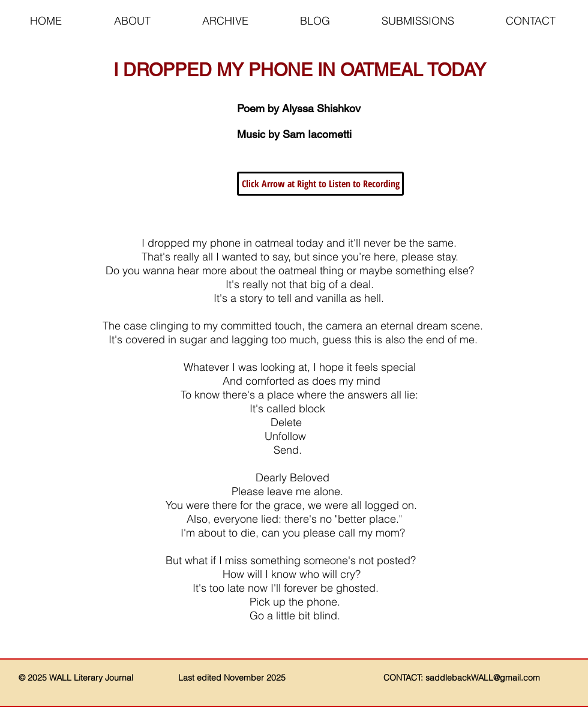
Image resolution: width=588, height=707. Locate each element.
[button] (320, 184)
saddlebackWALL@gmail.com (483, 678)
